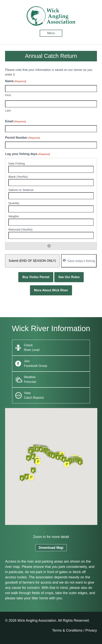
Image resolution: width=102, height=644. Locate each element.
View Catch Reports (34, 395)
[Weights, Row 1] (51, 222)
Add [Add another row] (49, 246)
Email (15, 122)
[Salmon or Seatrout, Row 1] (51, 196)
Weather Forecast (30, 379)
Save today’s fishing (79, 261)
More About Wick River (51, 290)
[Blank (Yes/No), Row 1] (51, 183)
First (8, 95)
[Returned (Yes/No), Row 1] (51, 235)
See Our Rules (69, 277)
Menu (51, 33)
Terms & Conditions (67, 630)
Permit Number (22, 138)
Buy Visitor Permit (36, 277)
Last (8, 110)
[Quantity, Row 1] (51, 209)
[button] (31, 478)
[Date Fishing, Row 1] (51, 169)
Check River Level (32, 348)
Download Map (51, 548)
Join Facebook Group (36, 363)
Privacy (91, 630)
